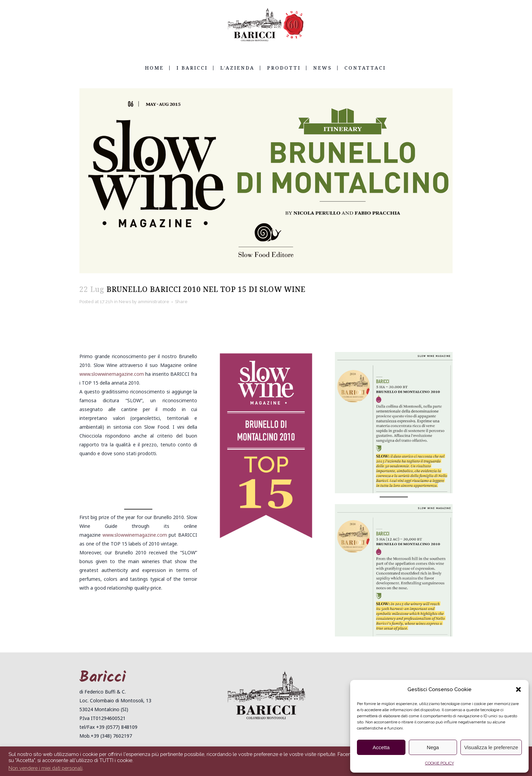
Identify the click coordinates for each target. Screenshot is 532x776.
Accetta (381, 747)
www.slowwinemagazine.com (112, 374)
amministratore (162, 302)
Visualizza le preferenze (491, 747)
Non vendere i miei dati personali (45, 768)
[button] (518, 689)
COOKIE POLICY (440, 763)
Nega (433, 747)
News (130, 302)
